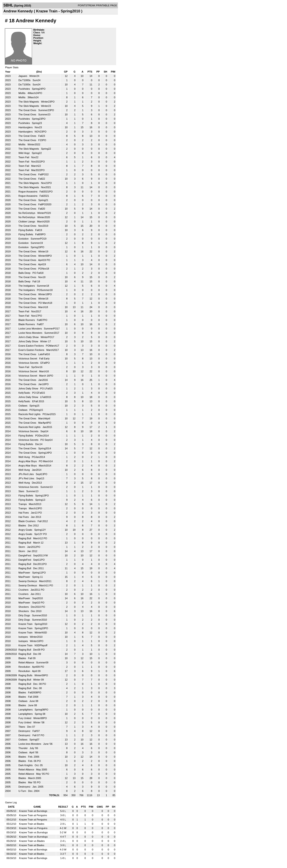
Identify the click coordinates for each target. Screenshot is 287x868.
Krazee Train (26, 624)
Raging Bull (25, 538)
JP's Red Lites (27, 478)
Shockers (24, 607)
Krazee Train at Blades (32, 824)
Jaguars (23, 76)
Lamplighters (26, 710)
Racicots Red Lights (30, 414)
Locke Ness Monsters (31, 333)
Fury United (25, 718)
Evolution (24, 239)
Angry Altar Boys (28, 461)
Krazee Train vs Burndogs (33, 832)
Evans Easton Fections (32, 346)
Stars (22, 491)
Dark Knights (26, 765)
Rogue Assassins (28, 192)
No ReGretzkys (27, 213)
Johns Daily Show (29, 341)
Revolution (25, 667)
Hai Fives (24, 513)
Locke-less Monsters (30, 744)
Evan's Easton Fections (32, 350)
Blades (23, 525)
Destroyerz (25, 731)
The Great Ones (28, 110)
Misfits (22, 93)
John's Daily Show (29, 337)
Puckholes (25, 89)
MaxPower (25, 573)
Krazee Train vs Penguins (33, 828)
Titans (22, 727)
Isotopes (24, 637)
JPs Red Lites (26, 474)
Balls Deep (25, 273)
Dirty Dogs (25, 615)
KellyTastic (25, 393)
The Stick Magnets (29, 102)
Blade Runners (27, 320)
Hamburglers (26, 127)
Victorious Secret (28, 359)
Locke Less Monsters (31, 329)
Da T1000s (25, 80)
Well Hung (25, 457)
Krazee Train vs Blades (32, 841)
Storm (22, 547)
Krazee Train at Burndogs (33, 811)
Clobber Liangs (27, 222)
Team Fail (24, 157)
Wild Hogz (24, 153)
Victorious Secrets (29, 363)
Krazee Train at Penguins (33, 815)
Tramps (23, 504)
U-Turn (23, 791)
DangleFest (25, 555)
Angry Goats (26, 530)
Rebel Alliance (27, 662)
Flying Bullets (26, 230)
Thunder (23, 748)
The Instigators (27, 286)
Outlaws (23, 406)
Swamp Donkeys (28, 581)
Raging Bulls (26, 675)
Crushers (24, 590)
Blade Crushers (27, 521)
